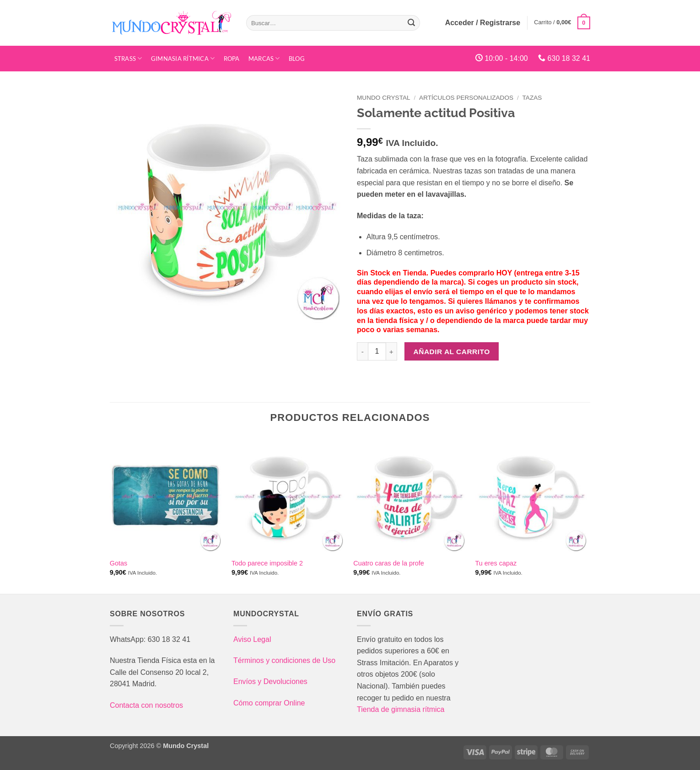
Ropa (232, 59)
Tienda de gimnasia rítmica (401, 709)
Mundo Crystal (384, 98)
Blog (297, 59)
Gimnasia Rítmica (183, 58)
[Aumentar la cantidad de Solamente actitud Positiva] (392, 351)
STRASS (128, 58)
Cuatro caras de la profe (388, 563)
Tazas (532, 98)
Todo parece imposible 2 (267, 563)
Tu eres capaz (496, 563)
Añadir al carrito (452, 352)
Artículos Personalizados (466, 98)
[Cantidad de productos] (377, 351)
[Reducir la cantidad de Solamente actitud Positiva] (362, 351)
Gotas (118, 563)
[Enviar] (411, 23)
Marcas (264, 58)
